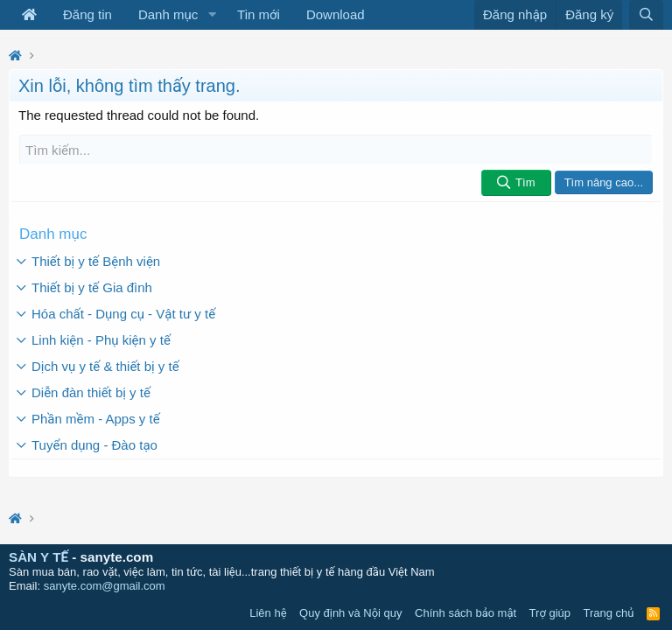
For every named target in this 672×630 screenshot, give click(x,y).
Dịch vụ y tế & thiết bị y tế (105, 366)
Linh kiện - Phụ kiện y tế (101, 340)
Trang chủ (609, 613)
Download (336, 14)
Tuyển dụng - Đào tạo (94, 445)
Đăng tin (87, 14)
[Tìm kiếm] (336, 150)
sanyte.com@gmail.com (105, 586)
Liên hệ (268, 613)
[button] (212, 15)
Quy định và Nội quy (351, 613)
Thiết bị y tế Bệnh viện (96, 261)
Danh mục (168, 14)
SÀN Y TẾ (38, 557)
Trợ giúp (550, 613)
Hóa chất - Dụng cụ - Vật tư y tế (123, 314)
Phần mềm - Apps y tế (96, 419)
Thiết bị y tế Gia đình (92, 287)
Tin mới (259, 14)
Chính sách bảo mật (465, 613)
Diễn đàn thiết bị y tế (91, 392)
